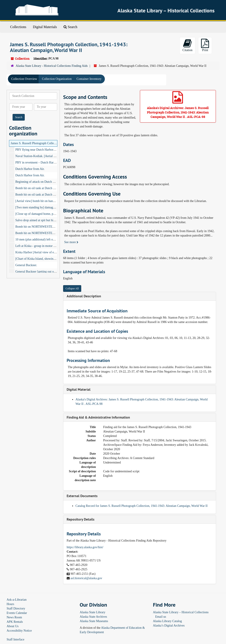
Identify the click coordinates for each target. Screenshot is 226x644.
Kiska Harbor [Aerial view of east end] (40, 252)
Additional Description (84, 296)
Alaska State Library (92, 612)
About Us (13, 626)
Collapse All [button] (72, 288)
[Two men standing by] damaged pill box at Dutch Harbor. (52, 207)
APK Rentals (15, 622)
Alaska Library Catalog (167, 621)
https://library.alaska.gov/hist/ (85, 547)
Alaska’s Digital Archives (169, 626)
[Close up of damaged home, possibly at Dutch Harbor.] (50, 214)
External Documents (82, 496)
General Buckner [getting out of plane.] (40, 272)
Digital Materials (45, 27)
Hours (10, 604)
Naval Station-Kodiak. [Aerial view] (38, 156)
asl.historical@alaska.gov (87, 578)
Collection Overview (24, 79)
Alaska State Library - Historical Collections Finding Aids (52, 66)
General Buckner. (26, 265)
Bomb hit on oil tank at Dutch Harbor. (39, 188)
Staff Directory (16, 608)
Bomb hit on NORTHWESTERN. (37, 227)
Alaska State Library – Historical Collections (181, 612)
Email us (161, 617)
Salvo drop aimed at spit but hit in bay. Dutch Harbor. (49, 220)
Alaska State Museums (94, 621)
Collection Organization (57, 79)
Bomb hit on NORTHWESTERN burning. (42, 233)
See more (71, 242)
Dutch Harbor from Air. (30, 169)
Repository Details (81, 519)
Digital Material (79, 389)
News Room (14, 617)
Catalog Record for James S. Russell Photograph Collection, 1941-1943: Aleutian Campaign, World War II (141, 506)
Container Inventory (89, 79)
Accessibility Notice (19, 631)
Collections (18, 27)
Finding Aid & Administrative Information (98, 417)
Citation (187, 45)
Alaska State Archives (93, 617)
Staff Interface (15, 639)
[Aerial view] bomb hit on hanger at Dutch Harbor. (47, 201)
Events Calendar (17, 613)
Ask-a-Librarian (17, 600)
